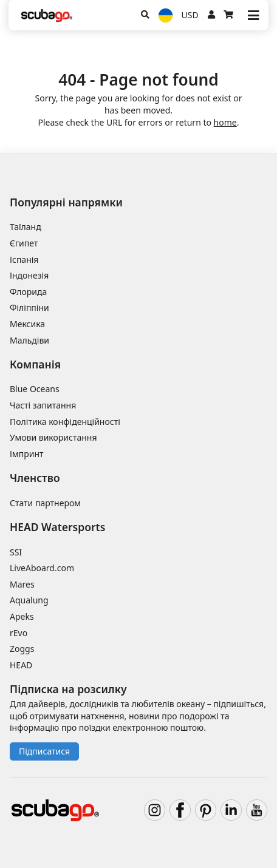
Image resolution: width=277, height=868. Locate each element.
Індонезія (29, 275)
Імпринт (27, 454)
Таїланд (26, 227)
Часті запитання (43, 405)
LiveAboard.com (42, 568)
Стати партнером (45, 503)
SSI (16, 552)
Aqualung (29, 600)
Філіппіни (29, 307)
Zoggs (22, 649)
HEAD (21, 665)
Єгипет (24, 243)
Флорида (28, 292)
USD (190, 15)
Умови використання (53, 437)
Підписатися (44, 751)
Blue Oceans (35, 389)
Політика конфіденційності (65, 422)
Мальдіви (29, 340)
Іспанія (24, 259)
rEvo (19, 633)
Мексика (27, 324)
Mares (22, 584)
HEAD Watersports (57, 527)
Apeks (22, 616)
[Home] (47, 15)
